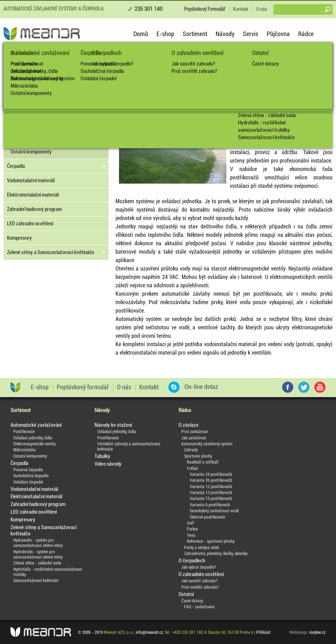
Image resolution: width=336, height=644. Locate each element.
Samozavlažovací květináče (266, 137)
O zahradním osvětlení (197, 53)
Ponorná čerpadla (98, 64)
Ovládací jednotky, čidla (34, 71)
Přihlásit (263, 632)
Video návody (108, 464)
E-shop (165, 34)
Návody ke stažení (113, 425)
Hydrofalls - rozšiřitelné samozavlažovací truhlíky (264, 126)
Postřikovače (24, 64)
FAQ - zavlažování (199, 607)
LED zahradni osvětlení (30, 224)
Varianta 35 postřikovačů (211, 480)
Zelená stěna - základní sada (267, 115)
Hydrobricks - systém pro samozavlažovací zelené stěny (38, 554)
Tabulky (102, 456)
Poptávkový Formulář (205, 9)
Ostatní (260, 53)
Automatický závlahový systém (207, 444)
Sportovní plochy (198, 456)
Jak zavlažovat (194, 438)
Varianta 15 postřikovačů (211, 499)
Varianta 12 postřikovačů (211, 487)
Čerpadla (91, 53)
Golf (190, 523)
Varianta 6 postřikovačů (210, 505)
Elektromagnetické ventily (37, 78)
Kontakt (241, 9)
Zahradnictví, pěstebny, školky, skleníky (216, 554)
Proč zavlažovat (195, 432)
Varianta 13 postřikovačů (211, 493)
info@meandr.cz (149, 632)
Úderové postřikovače (207, 517)
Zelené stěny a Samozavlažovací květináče (51, 252)
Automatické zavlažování (40, 53)
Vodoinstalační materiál (31, 180)
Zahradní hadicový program (34, 209)
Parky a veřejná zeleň (202, 548)
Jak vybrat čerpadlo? (199, 567)
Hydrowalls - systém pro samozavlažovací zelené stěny (38, 543)
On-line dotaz (193, 387)
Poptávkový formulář (83, 387)
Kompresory (19, 238)
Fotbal (192, 468)
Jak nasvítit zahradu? (193, 64)
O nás (262, 9)
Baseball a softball (203, 462)
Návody (225, 34)
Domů (141, 34)
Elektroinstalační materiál (33, 195)
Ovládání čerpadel (99, 78)
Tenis (191, 535)
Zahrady (191, 450)
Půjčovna (278, 34)
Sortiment (195, 34)
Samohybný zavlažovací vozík (214, 511)
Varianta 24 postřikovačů (211, 474)
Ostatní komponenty (31, 93)
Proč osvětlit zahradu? (194, 71)
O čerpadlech (192, 561)
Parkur (192, 529)
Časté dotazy (265, 64)
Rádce (306, 34)
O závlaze (188, 425)
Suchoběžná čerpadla (102, 71)
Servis (251, 34)
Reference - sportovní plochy (211, 541)
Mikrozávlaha (24, 86)
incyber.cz (317, 632)
